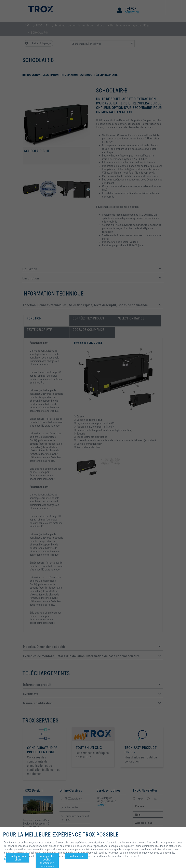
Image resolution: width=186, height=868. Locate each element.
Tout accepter (77, 856)
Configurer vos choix (18, 858)
